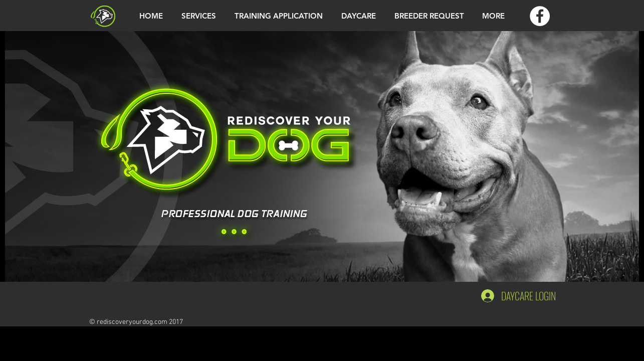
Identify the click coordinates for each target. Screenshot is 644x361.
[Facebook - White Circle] (540, 16)
